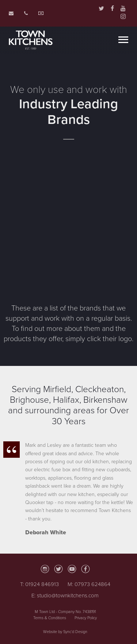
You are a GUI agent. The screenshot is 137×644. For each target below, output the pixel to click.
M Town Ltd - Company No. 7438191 (65, 612)
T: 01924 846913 (39, 584)
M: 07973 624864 (89, 584)
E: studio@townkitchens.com (65, 596)
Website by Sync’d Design (65, 632)
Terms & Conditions (50, 618)
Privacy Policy (86, 618)
